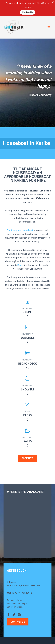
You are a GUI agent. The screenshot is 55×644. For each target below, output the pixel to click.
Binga (20, 265)
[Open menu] (49, 27)
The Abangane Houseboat (20, 230)
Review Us (28, 12)
